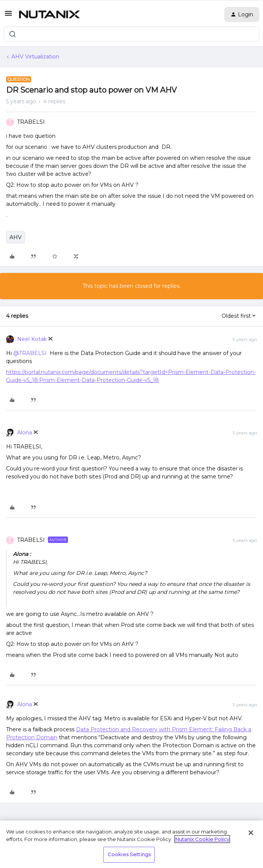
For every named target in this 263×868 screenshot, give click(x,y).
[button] (8, 16)
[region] (131, 844)
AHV (16, 237)
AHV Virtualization (35, 57)
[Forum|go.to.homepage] (49, 14)
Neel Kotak (32, 339)
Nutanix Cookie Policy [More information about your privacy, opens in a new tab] (202, 839)
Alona (25, 432)
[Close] (251, 833)
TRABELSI (31, 122)
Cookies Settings (129, 854)
